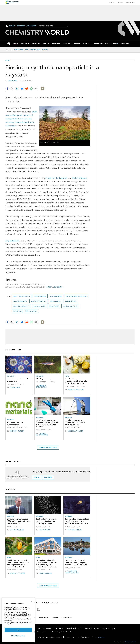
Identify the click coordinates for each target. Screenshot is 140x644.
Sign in (37, 477)
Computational (40, 296)
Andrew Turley (17, 431)
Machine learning (20, 301)
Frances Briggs (75, 530)
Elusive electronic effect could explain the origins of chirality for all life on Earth (76, 562)
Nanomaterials (71, 301)
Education (120, 2)
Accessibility (55, 617)
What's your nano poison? (46, 379)
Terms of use (43, 617)
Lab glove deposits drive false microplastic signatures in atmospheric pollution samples (48, 423)
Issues (35, 603)
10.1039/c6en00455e (54, 287)
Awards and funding (74, 628)
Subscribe (32, 26)
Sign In (12, 26)
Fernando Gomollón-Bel (72, 572)
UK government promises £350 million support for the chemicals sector (18, 521)
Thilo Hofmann (79, 178)
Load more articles (48, 447)
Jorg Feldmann (12, 241)
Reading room (35, 49)
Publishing (112, 2)
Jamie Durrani (45, 573)
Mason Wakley (17, 530)
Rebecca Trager (75, 431)
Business (10, 420)
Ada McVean (45, 530)
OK (18, 630)
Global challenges (92, 628)
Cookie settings (18, 636)
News (8, 60)
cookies (101, 637)
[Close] (32, 601)
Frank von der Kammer (56, 178)
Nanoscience (54, 306)
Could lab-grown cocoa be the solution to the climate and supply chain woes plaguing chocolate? (18, 564)
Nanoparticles (39, 306)
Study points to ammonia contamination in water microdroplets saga (46, 521)
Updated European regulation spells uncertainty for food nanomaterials (77, 381)
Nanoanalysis (55, 301)
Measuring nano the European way (15, 424)
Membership (130, 2)
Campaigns (59, 628)
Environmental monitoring (76, 296)
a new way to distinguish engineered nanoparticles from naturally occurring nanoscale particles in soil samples (21, 119)
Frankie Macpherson (42, 434)
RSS (55, 603)
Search (67, 26)
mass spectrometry (38, 301)
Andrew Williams (76, 390)
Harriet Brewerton (41, 386)
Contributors (46, 603)
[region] (18, 620)
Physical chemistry (70, 306)
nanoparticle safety (21, 306)
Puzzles (45, 49)
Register (21, 26)
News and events (44, 628)
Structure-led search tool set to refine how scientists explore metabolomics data (77, 521)
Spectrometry (31, 311)
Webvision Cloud (130, 642)
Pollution (17, 311)
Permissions (67, 617)
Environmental (56, 296)
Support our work (109, 628)
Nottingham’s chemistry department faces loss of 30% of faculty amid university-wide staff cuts (46, 564)
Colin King (13, 81)
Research (11, 376)
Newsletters (19, 49)
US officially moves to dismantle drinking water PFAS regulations (75, 422)
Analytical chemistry (22, 296)
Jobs (27, 49)
